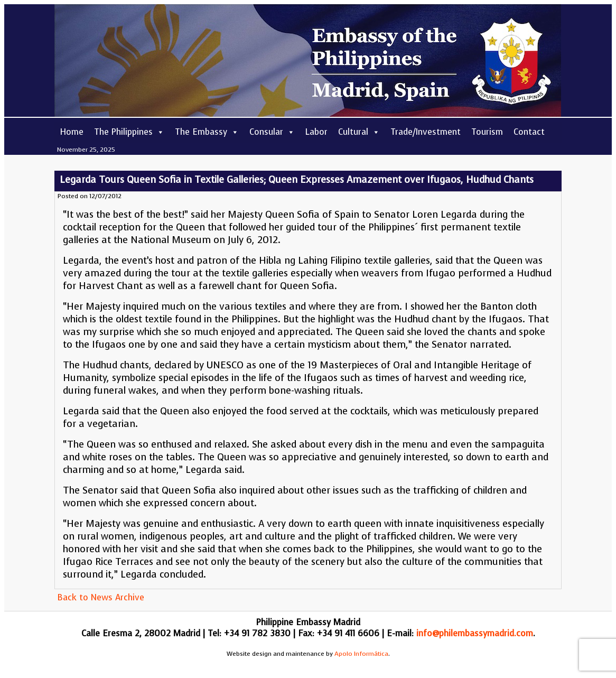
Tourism (487, 132)
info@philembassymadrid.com (475, 633)
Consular (272, 132)
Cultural (359, 132)
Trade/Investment (426, 132)
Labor (316, 132)
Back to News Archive (101, 597)
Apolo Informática (361, 654)
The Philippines (129, 132)
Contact (529, 132)
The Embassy (207, 132)
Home (72, 132)
